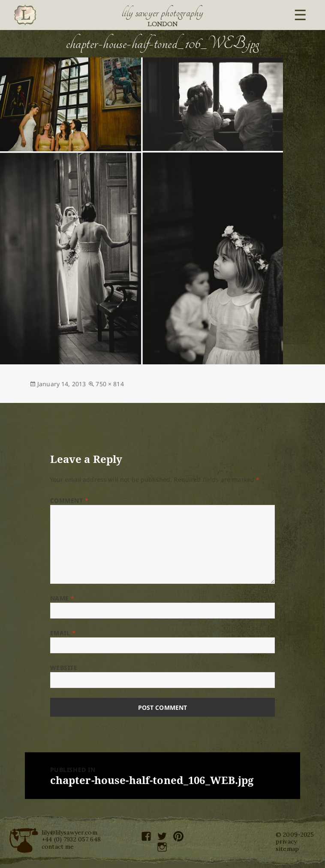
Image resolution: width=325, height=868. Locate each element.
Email (63, 633)
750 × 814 (110, 384)
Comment (69, 500)
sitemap (287, 849)
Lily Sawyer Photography (162, 13)
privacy (286, 841)
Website (64, 668)
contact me (58, 847)
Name (62, 598)
